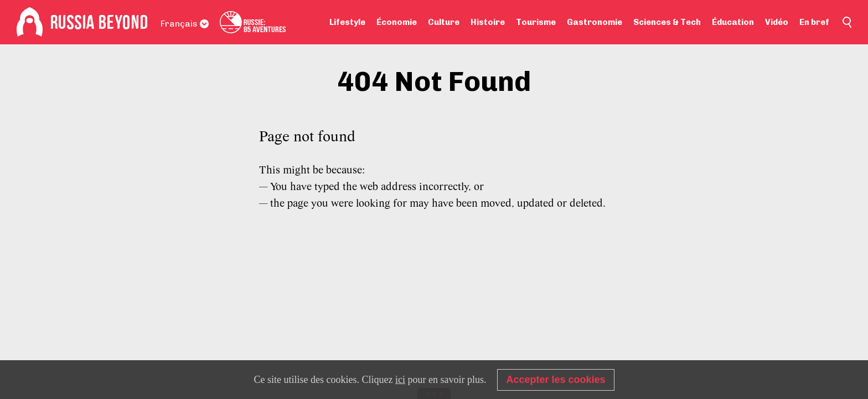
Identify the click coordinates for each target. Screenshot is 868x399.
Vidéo (777, 22)
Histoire (488, 22)
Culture (444, 22)
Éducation (733, 22)
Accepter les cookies (556, 380)
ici (400, 380)
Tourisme (536, 22)
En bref (814, 22)
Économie (397, 22)
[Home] (30, 22)
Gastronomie (595, 22)
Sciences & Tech (667, 22)
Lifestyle (347, 22)
